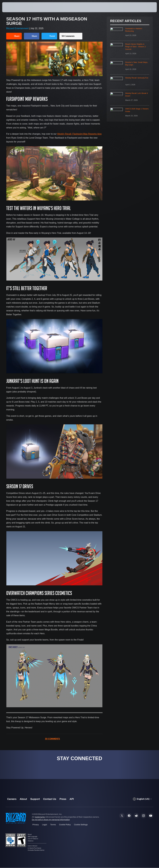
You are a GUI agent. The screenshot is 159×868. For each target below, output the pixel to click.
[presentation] (11, 7)
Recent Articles (126, 21)
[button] (149, 7)
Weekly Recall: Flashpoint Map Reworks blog (79, 134)
